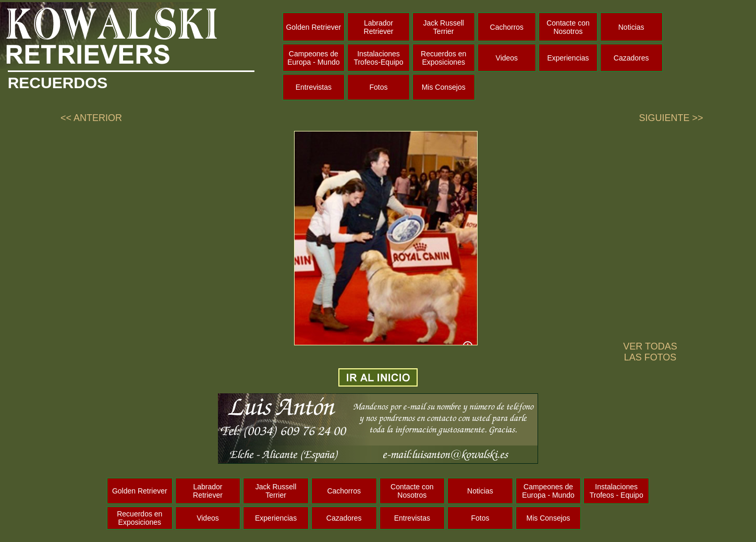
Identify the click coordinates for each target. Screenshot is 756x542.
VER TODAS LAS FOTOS (650, 352)
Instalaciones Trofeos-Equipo (378, 58)
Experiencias (568, 58)
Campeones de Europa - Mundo (313, 58)
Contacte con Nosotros (568, 27)
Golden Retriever (313, 27)
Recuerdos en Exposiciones (443, 58)
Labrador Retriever (379, 27)
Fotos (379, 87)
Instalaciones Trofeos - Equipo (617, 491)
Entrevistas (314, 87)
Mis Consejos (444, 87)
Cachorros (507, 27)
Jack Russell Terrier (443, 27)
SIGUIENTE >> (671, 118)
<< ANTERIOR (91, 118)
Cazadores (631, 58)
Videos (507, 58)
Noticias (631, 27)
